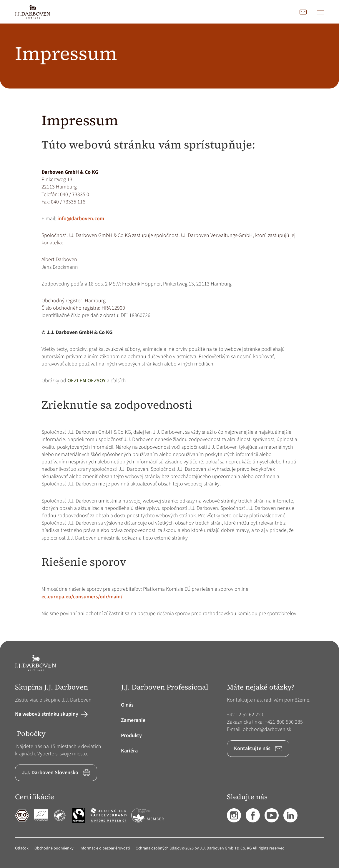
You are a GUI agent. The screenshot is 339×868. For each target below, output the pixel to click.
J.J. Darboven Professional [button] (165, 687)
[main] (169, 332)
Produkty (131, 736)
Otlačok (22, 848)
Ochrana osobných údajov (159, 848)
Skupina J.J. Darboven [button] (51, 687)
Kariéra (129, 751)
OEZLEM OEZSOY (87, 381)
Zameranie (133, 720)
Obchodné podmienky (54, 848)
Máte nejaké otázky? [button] (261, 687)
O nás (127, 705)
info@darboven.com (81, 219)
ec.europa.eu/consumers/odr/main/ (82, 597)
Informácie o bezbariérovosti (105, 848)
